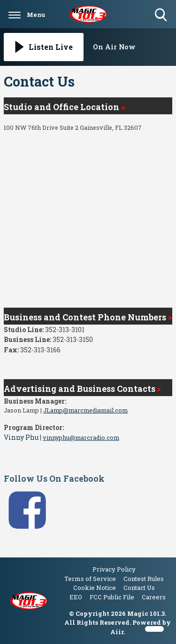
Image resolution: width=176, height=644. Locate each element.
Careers (154, 597)
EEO (76, 597)
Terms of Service (90, 579)
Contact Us (139, 588)
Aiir (117, 632)
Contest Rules (144, 579)
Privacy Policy (114, 569)
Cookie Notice (95, 588)
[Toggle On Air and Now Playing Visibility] (133, 47)
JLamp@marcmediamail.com (85, 410)
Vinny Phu (21, 437)
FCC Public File (112, 597)
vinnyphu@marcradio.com (81, 437)
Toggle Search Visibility (162, 15)
